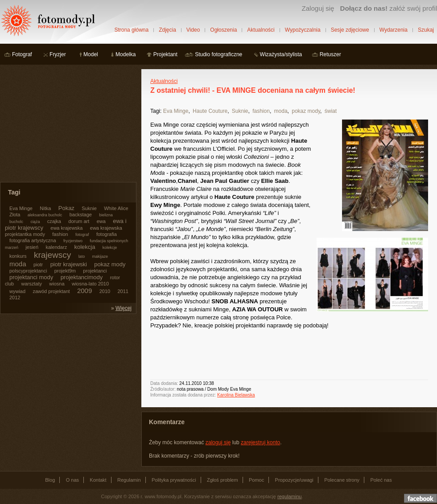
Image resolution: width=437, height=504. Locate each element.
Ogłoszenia (223, 30)
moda (281, 111)
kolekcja (85, 247)
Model (91, 54)
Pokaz (66, 208)
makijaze (100, 256)
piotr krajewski (69, 264)
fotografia (107, 234)
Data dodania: (164, 383)
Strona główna (131, 30)
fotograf (82, 235)
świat (331, 111)
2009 (85, 291)
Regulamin (129, 480)
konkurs (18, 256)
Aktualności (261, 30)
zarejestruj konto (260, 442)
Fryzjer (58, 54)
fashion (261, 111)
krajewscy (52, 255)
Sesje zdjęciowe (350, 30)
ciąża (35, 222)
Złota (15, 215)
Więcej (124, 308)
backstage (81, 215)
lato (82, 256)
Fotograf (22, 54)
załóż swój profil (389, 8)
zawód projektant (51, 291)
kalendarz (56, 247)
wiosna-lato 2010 (90, 284)
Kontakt (98, 480)
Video (193, 30)
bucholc (16, 222)
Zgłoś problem (223, 480)
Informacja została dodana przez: (183, 395)
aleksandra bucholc (45, 215)
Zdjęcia (167, 30)
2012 (15, 297)
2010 (105, 291)
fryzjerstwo (73, 241)
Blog (50, 480)
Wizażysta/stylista (281, 54)
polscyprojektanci (28, 271)
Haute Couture (210, 111)
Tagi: (156, 111)
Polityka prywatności (174, 480)
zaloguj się (218, 442)
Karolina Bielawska (236, 395)
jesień (32, 247)
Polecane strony (342, 480)
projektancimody (82, 277)
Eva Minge (176, 111)
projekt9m (65, 271)
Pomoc (256, 480)
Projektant (165, 54)
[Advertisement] (67, 125)
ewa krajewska (66, 228)
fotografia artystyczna (33, 240)
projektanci (95, 271)
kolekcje (110, 248)
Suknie (240, 111)
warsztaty (32, 284)
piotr (38, 264)
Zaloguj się (318, 8)
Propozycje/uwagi (294, 480)
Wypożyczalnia (303, 30)
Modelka (126, 54)
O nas (72, 480)
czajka (54, 221)
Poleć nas (381, 480)
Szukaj (426, 30)
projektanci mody (31, 277)
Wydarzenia (394, 30)
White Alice (116, 208)
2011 (123, 291)
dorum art (79, 221)
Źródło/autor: (163, 389)
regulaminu (289, 496)
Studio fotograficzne (218, 54)
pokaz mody (306, 111)
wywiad (17, 291)
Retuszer (330, 54)
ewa (101, 221)
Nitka (45, 208)
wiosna (57, 284)
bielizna (106, 215)
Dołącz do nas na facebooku (421, 498)
